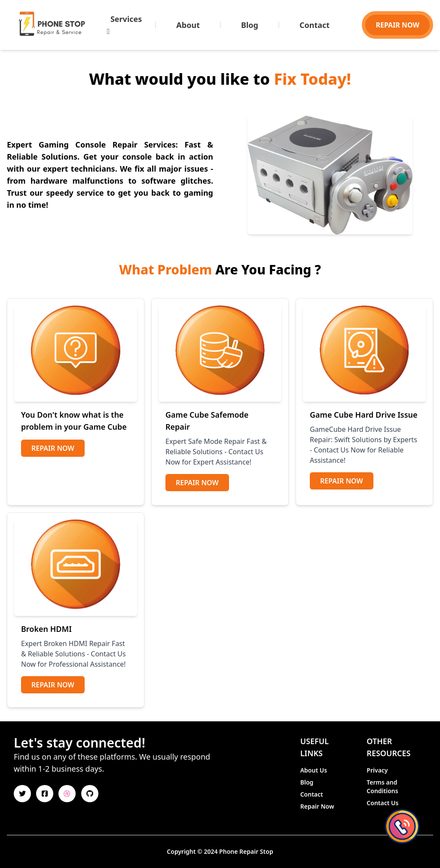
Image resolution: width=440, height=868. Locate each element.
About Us (314, 770)
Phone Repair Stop (246, 851)
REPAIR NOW (397, 25)
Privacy (377, 770)
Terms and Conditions (382, 786)
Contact (315, 25)
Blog (250, 25)
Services (124, 25)
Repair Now (53, 448)
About (188, 25)
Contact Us (382, 803)
